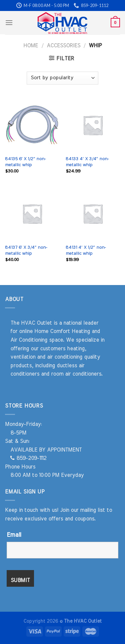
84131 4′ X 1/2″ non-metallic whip (86, 250)
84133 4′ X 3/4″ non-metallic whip (87, 162)
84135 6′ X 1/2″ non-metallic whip (25, 162)
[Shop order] (62, 78)
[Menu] (9, 22)
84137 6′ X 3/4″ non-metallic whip (26, 250)
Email (14, 535)
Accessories (63, 46)
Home (31, 46)
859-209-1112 (28, 458)
